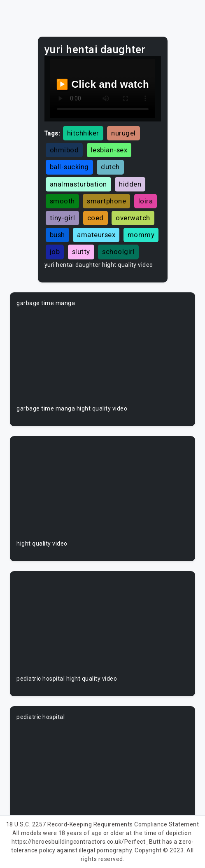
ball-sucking (69, 167)
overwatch (133, 218)
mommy (141, 235)
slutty (81, 252)
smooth (62, 201)
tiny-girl (63, 218)
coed (96, 218)
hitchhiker (83, 133)
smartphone (106, 201)
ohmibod (64, 150)
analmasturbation (78, 184)
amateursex (96, 235)
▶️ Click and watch (103, 84)
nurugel (123, 133)
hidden (130, 184)
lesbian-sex (109, 150)
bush (57, 235)
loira (146, 201)
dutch (110, 167)
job (55, 252)
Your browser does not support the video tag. (102, 356)
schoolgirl (118, 252)
